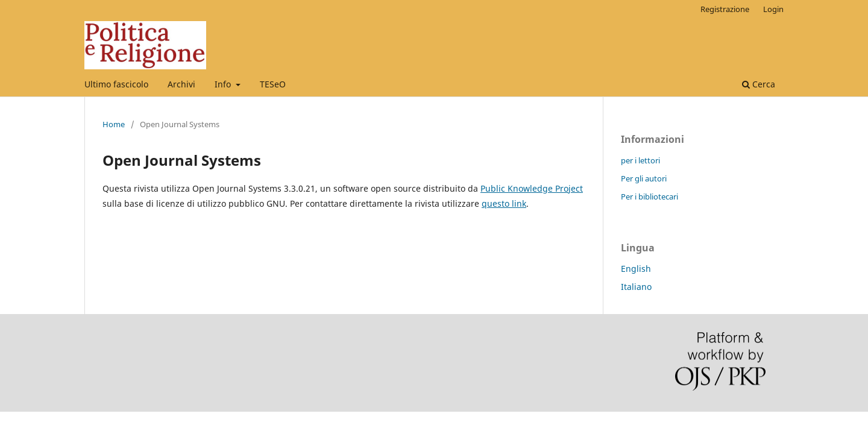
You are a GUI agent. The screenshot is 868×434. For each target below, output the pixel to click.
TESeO (273, 84)
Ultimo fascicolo (116, 84)
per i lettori (640, 160)
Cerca (759, 84)
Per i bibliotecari (649, 197)
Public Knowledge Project (532, 188)
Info (224, 84)
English (636, 269)
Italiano (636, 287)
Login (773, 9)
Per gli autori (644, 178)
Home (114, 124)
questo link (504, 203)
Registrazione (725, 9)
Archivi (181, 84)
